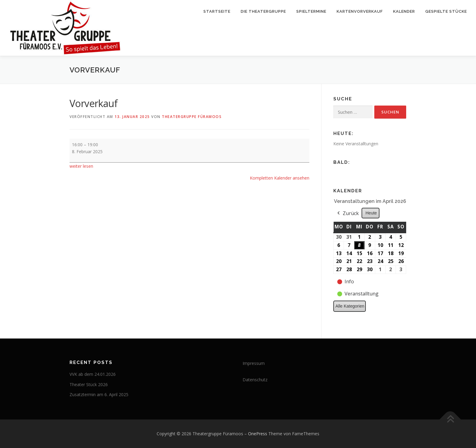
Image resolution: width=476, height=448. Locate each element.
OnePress (258, 434)
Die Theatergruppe (263, 11)
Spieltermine (311, 11)
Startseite (217, 11)
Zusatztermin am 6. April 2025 (99, 394)
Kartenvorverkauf (360, 11)
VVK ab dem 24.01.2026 (93, 374)
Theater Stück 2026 (89, 384)
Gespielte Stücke (446, 11)
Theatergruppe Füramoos (192, 117)
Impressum (254, 363)
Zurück (347, 214)
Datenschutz (255, 380)
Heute (371, 213)
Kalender (404, 11)
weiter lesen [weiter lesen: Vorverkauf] (81, 166)
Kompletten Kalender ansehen (280, 178)
